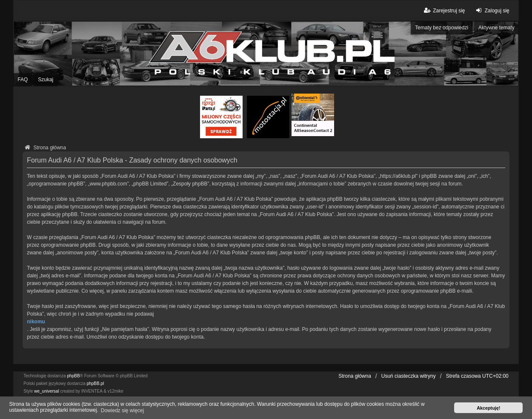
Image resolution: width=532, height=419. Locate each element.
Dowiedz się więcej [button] (122, 410)
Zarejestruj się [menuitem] (444, 10)
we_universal (46, 391)
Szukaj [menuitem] (46, 80)
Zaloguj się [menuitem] (492, 10)
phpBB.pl (96, 383)
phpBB (74, 376)
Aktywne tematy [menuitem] (496, 28)
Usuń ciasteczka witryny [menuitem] (409, 376)
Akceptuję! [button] (488, 408)
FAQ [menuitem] (23, 80)
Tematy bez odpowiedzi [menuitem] (442, 28)
